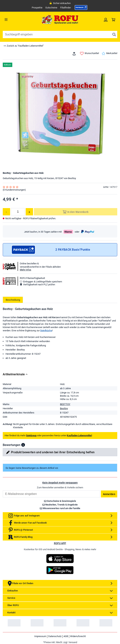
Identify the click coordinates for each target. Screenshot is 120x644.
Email (3, 490)
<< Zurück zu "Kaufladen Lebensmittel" (24, 46)
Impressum (40, 636)
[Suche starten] (114, 34)
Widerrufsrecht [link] (78, 636)
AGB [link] (66, 636)
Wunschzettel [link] (89, 53)
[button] (23, 445)
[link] (81, 7)
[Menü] (17, 20)
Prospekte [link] (37, 8)
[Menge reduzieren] (6, 212)
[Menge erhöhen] (29, 212)
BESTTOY (65, 404)
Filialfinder (66, 8)
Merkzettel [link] (109, 53)
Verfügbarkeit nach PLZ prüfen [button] (37, 284)
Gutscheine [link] (51, 8)
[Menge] (18, 212)
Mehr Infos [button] (26, 270)
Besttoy (64, 408)
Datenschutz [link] (55, 636)
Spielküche (46, 330)
